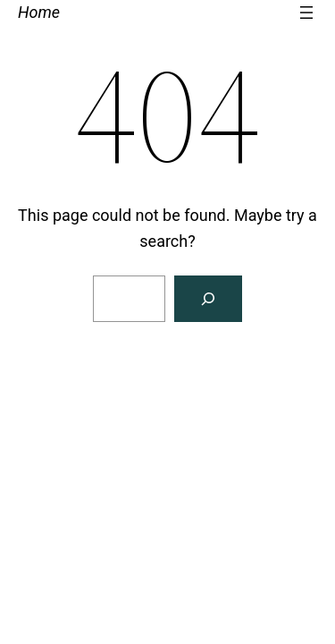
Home (39, 12)
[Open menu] (306, 13)
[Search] (208, 299)
